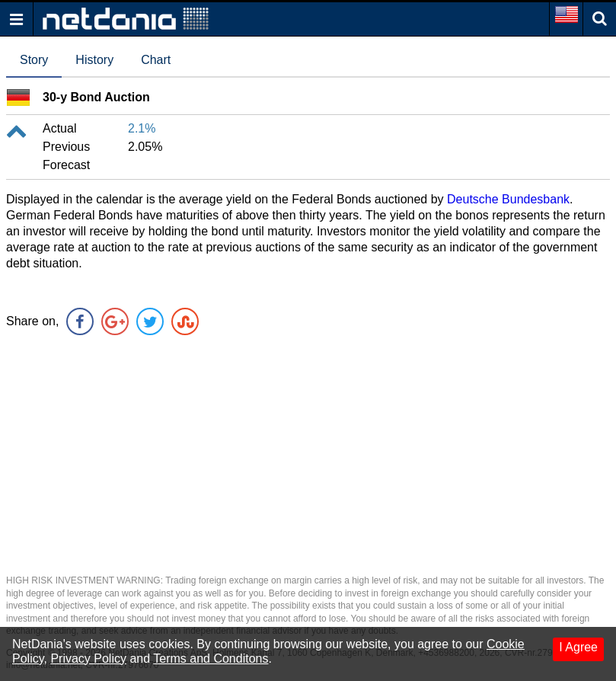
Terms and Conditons (211, 659)
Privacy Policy (88, 659)
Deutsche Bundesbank (508, 199)
